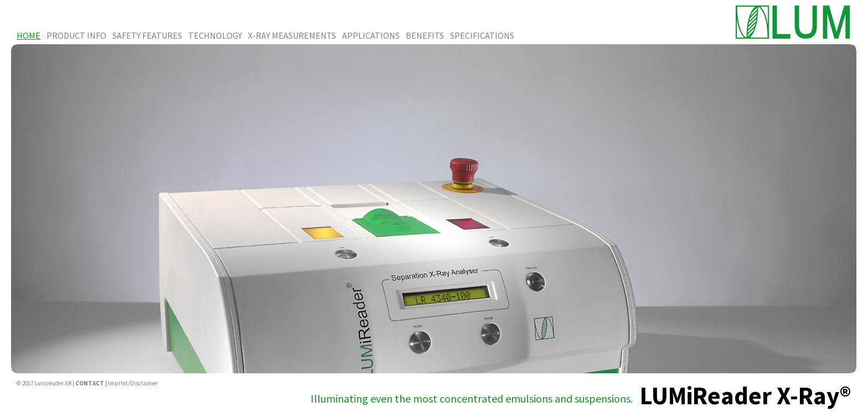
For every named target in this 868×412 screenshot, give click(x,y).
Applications (371, 35)
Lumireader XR (53, 383)
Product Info (76, 35)
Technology (215, 35)
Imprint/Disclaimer (133, 383)
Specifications (482, 35)
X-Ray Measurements (292, 35)
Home (29, 35)
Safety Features (147, 35)
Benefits (425, 35)
